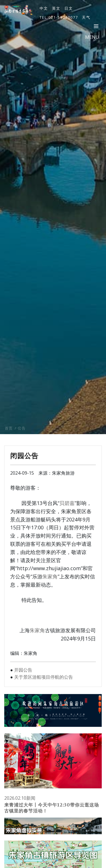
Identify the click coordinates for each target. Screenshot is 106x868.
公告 (22, 435)
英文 (56, 8)
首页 (9, 435)
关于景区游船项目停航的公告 (44, 677)
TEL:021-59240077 (59, 17)
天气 (86, 17)
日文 (69, 8)
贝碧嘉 (67, 503)
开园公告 (23, 670)
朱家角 (50, 576)
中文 (44, 8)
